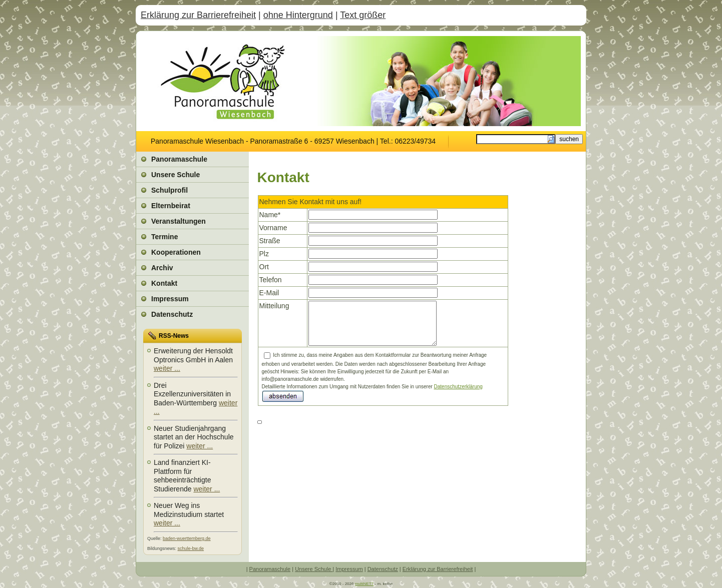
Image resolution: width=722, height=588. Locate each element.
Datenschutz (383, 569)
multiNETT (365, 584)
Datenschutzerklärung (458, 387)
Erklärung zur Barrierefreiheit (198, 15)
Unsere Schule (314, 569)
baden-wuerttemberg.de (187, 538)
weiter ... (167, 368)
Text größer (363, 15)
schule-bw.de (191, 548)
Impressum (349, 569)
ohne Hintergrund (298, 15)
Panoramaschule (270, 569)
